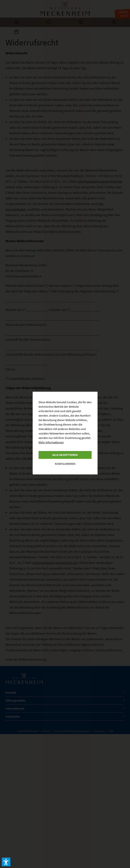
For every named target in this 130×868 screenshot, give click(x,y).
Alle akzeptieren (65, 455)
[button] (6, 862)
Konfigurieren (65, 464)
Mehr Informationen (51, 442)
